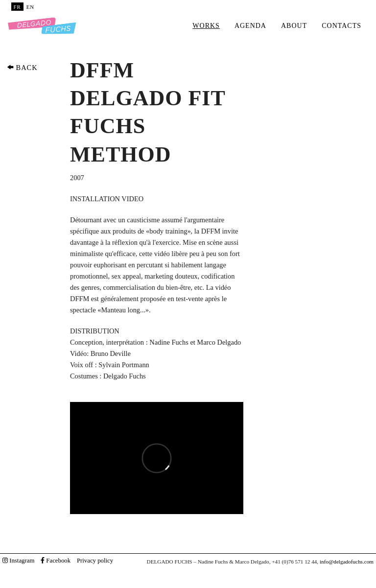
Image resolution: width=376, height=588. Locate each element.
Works (206, 26)
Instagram (18, 561)
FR (17, 7)
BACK (23, 68)
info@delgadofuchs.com (347, 562)
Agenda (250, 26)
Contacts (341, 26)
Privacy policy (95, 561)
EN (30, 7)
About (294, 26)
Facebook (56, 561)
